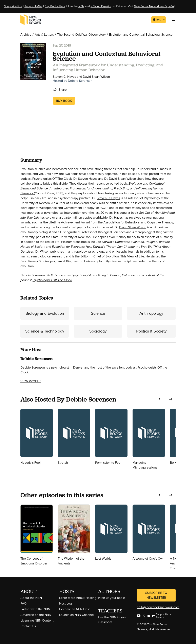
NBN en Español (101, 6)
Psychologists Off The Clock (52, 179)
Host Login (67, 603)
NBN (81, 6)
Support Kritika (13, 6)
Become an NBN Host (74, 609)
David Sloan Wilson (133, 227)
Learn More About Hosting (78, 598)
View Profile (31, 381)
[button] (160, 399)
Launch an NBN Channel (76, 615)
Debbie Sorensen (80, 81)
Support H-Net (33, 6)
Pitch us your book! (111, 598)
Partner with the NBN (35, 609)
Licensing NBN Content (37, 620)
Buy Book (64, 101)
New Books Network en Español (154, 6)
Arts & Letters (44, 35)
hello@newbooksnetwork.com (158, 607)
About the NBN (31, 598)
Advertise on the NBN (36, 615)
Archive (26, 35)
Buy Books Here (55, 6)
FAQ (23, 603)
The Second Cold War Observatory (81, 35)
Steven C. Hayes (108, 198)
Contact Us (28, 626)
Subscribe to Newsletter (156, 595)
